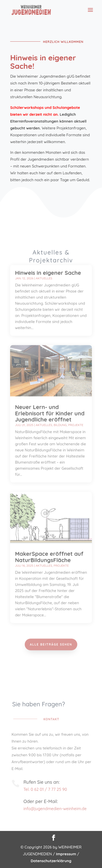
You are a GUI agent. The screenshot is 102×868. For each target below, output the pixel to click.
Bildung (60, 415)
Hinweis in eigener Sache (48, 262)
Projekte (76, 415)
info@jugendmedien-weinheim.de (57, 809)
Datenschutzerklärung (51, 861)
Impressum (66, 854)
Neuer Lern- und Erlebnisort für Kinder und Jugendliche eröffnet (50, 403)
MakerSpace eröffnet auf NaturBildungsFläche (49, 547)
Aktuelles (44, 268)
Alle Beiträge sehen (51, 643)
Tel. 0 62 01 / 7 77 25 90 (47, 789)
